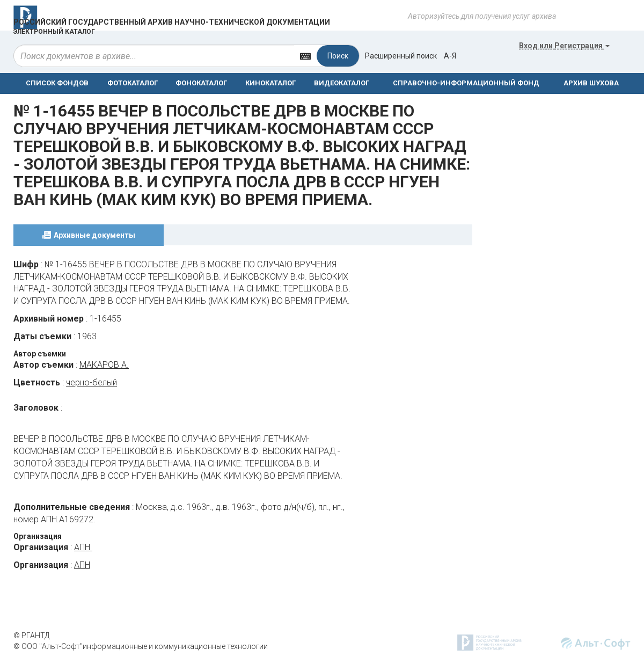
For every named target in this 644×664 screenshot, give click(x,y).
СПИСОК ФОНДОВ (57, 83)
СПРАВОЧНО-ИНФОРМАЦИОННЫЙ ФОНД (466, 83)
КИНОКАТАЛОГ (270, 83)
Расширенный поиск (401, 56)
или (564, 46)
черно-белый (92, 382)
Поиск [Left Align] (338, 56)
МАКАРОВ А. (104, 365)
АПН (83, 547)
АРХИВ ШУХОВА (591, 83)
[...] (154, 56)
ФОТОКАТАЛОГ (133, 83)
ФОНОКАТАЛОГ (201, 83)
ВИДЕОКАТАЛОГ (342, 83)
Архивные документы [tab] (94, 235)
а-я (450, 56)
